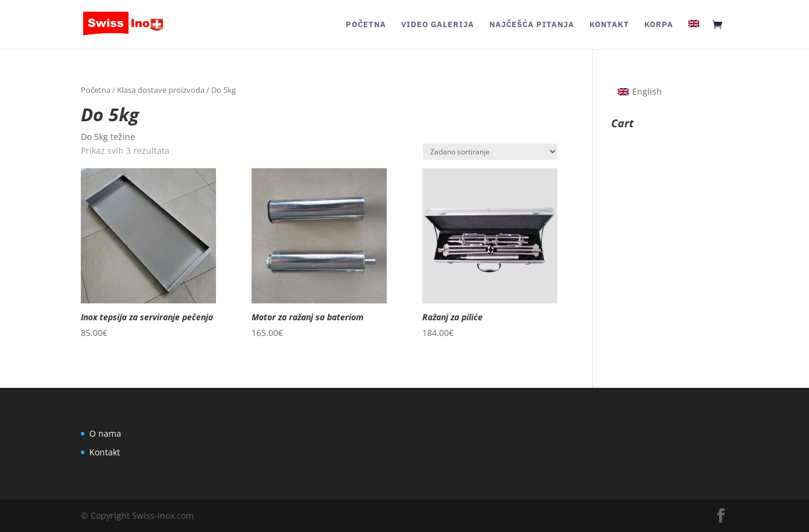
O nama (105, 433)
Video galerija (438, 25)
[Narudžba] (490, 152)
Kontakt (609, 25)
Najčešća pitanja (532, 25)
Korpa (659, 25)
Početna (366, 25)
